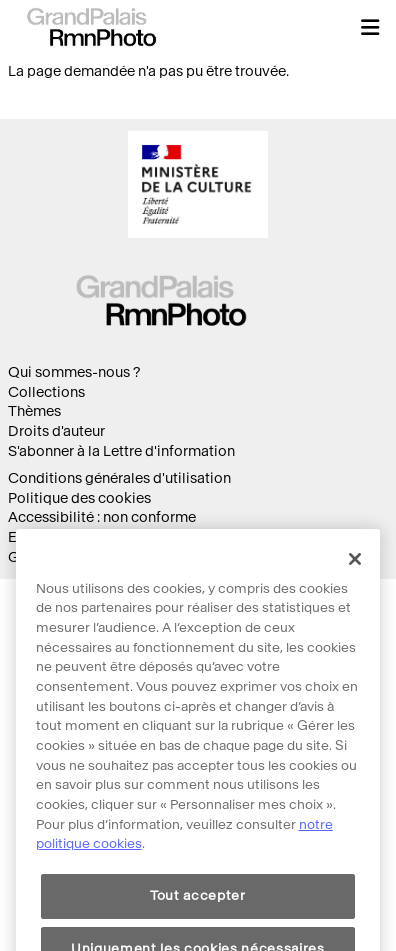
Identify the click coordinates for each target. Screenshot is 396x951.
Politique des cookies (79, 498)
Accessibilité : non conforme (102, 517)
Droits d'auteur (56, 431)
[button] (370, 27)
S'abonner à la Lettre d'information (121, 451)
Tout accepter (198, 918)
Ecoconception (59, 537)
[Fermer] (355, 582)
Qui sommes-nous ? (74, 372)
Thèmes (34, 411)
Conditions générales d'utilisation (119, 478)
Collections (46, 392)
